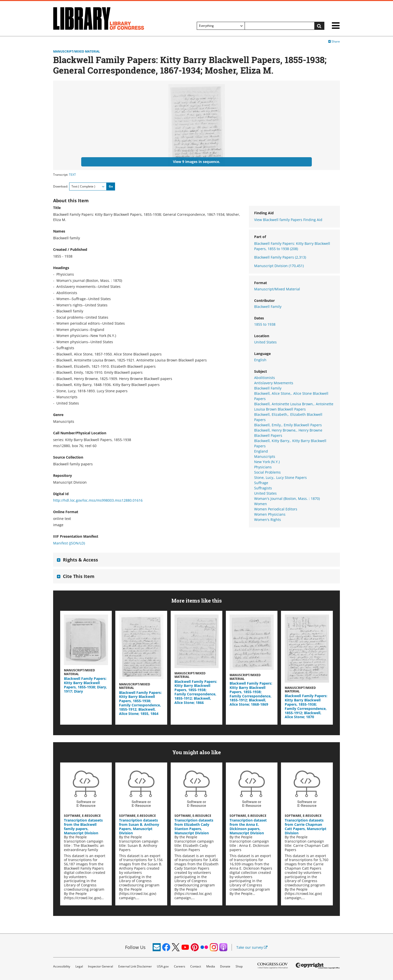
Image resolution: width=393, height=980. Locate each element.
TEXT (72, 175)
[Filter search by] (221, 26)
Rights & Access (80, 560)
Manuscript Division (279, 266)
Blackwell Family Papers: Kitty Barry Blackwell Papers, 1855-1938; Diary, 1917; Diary (85, 685)
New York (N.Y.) (267, 462)
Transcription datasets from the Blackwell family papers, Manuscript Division (83, 826)
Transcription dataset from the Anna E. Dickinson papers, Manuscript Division (248, 826)
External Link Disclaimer (135, 966)
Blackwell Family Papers (280, 257)
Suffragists (263, 488)
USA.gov (163, 966)
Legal (79, 966)
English (260, 360)
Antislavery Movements (274, 383)
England (261, 451)
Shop (239, 966)
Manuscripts (265, 456)
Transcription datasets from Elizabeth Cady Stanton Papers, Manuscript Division (194, 826)
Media (211, 966)
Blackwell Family (268, 307)
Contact (196, 966)
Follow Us (135, 947)
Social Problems (267, 472)
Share (334, 41)
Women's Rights (268, 520)
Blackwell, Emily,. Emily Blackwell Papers (288, 425)
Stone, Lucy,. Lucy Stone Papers (280, 477)
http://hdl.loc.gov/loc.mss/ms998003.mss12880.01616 (98, 500)
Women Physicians (270, 514)
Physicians (263, 467)
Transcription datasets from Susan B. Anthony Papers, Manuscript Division (139, 826)
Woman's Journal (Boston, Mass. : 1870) (287, 499)
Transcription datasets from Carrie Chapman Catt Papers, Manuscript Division (306, 826)
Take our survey (252, 947)
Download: (61, 186)
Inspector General (101, 966)
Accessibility (62, 966)
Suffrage (261, 483)
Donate (225, 966)
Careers (180, 966)
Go (111, 186)
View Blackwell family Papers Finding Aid (288, 220)
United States (265, 342)
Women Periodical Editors (276, 509)
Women (261, 504)
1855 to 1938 (265, 324)
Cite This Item (79, 576)
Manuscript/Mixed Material (77, 52)
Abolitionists (265, 378)
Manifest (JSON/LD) (69, 543)
